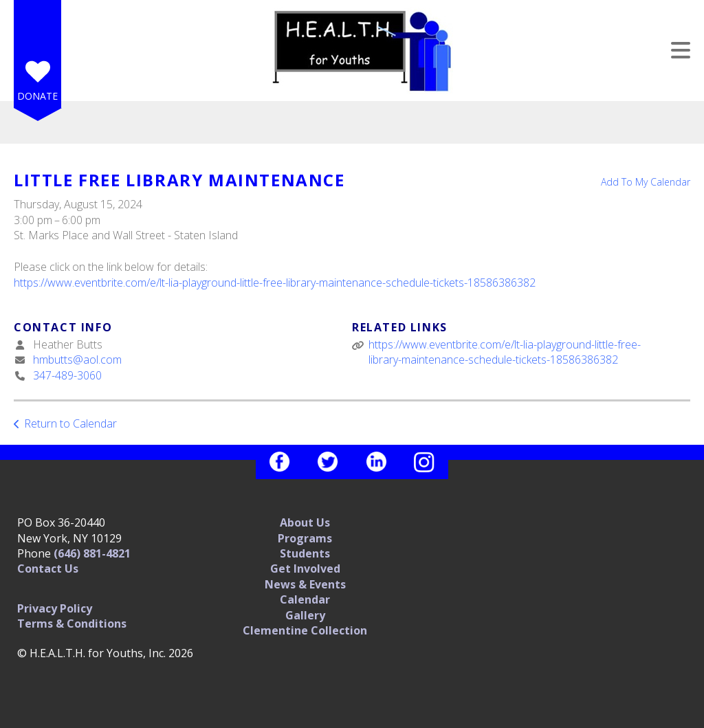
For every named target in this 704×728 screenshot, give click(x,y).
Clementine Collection (305, 630)
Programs (305, 538)
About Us (305, 522)
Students (305, 553)
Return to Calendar (70, 423)
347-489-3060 (67, 375)
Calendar (305, 599)
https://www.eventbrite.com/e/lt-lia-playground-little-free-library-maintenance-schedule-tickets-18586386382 (275, 283)
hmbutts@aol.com (77, 360)
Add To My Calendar (646, 182)
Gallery (305, 615)
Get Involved (305, 569)
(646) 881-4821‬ (92, 553)
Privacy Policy (55, 608)
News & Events (305, 584)
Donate (37, 96)
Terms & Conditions (72, 624)
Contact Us (48, 569)
